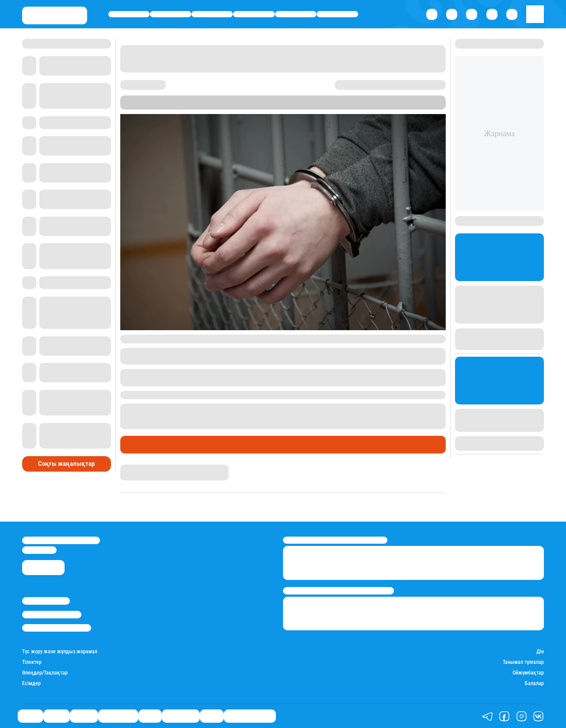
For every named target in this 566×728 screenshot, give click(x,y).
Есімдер (31, 684)
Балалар (534, 684)
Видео (212, 716)
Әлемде (212, 14)
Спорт (296, 14)
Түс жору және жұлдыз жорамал (60, 652)
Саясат (129, 14)
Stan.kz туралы (46, 601)
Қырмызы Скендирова (150, 468)
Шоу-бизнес (338, 14)
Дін (540, 652)
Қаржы (171, 14)
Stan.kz (257, 106)
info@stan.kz (39, 550)
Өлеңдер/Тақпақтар (45, 673)
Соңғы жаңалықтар (66, 464)
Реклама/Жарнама (52, 615)
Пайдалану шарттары (57, 628)
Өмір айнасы (254, 14)
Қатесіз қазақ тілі (250, 716)
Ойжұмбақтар (528, 673)
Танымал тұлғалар (523, 662)
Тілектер (32, 662)
